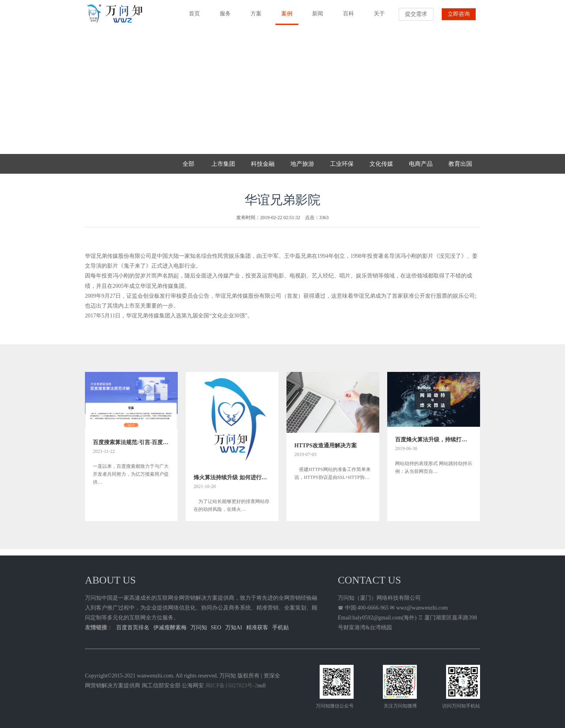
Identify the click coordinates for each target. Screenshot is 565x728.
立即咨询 (459, 14)
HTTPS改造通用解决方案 (326, 446)
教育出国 (460, 164)
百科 (346, 17)
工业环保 (342, 164)
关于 (376, 17)
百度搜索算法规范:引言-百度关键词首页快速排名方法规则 (131, 442)
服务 (222, 17)
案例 (284, 18)
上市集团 (223, 164)
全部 (188, 164)
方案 (253, 17)
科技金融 (263, 164)
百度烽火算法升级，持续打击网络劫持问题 (434, 440)
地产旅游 (302, 164)
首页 (191, 17)
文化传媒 (381, 164)
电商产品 (421, 164)
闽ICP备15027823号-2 (231, 686)
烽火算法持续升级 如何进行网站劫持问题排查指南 (232, 478)
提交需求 (416, 14)
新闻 (315, 17)
